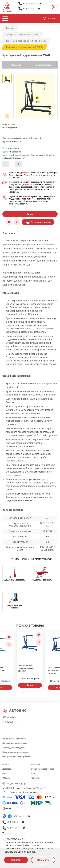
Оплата (30, 185)
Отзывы (6, 778)
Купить (30, 214)
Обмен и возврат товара (43, 769)
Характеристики (44, 65)
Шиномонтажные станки (14, 739)
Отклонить (43, 860)
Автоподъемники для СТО (15, 748)
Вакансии (36, 764)
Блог (33, 773)
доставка (25, 173)
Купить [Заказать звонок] (30, 685)
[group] (36, 96)
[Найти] (45, 19)
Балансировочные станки (15, 743)
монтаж (27, 196)
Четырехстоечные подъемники (17, 757)
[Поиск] (50, 19)
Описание (16, 65)
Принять (16, 860)
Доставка (7, 769)
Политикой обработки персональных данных (29, 842)
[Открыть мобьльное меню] (5, 19)
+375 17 (32, 9)
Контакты (36, 778)
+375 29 (21, 816)
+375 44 (32, 4)
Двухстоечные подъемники (15, 752)
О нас (5, 773)
